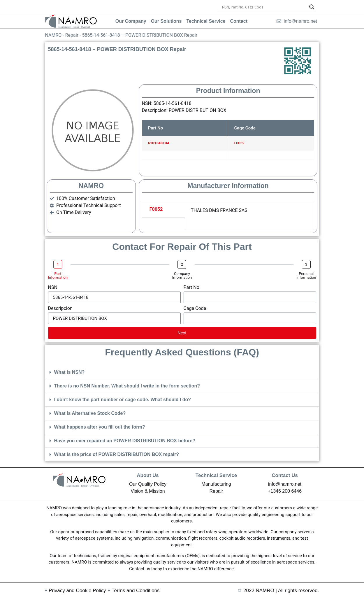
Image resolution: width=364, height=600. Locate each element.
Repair (72, 35)
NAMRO (53, 35)
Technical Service (216, 475)
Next (182, 333)
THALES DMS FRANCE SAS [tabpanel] (219, 210)
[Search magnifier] (312, 7)
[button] (182, 372)
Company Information (182, 276)
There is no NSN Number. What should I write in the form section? (127, 386)
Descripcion (60, 309)
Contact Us (285, 475)
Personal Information (306, 276)
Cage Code (195, 309)
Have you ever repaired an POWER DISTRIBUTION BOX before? (125, 441)
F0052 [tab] (156, 209)
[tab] (163, 224)
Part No (191, 288)
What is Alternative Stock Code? (90, 413)
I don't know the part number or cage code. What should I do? (123, 400)
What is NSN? (70, 372)
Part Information (58, 276)
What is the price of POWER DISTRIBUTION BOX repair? (117, 454)
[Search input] (264, 7)
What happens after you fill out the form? (100, 427)
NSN (53, 288)
